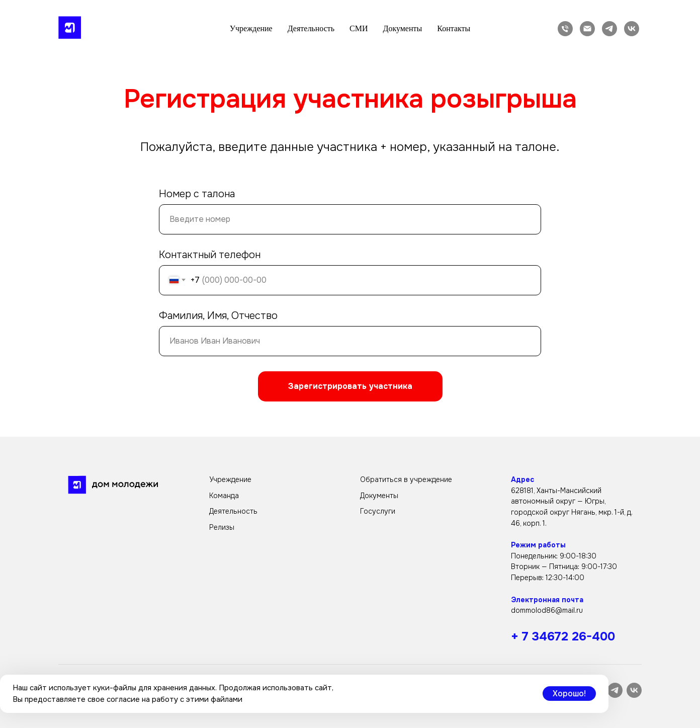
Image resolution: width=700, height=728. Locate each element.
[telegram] (609, 29)
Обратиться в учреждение (406, 479)
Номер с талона (197, 194)
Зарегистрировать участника (350, 386)
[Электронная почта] (587, 29)
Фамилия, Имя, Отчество (218, 316)
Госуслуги (378, 511)
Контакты (454, 28)
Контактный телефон (210, 255)
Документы (402, 28)
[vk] (632, 29)
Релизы (222, 527)
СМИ (359, 28)
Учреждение (251, 28)
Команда (224, 496)
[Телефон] (565, 29)
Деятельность (311, 28)
